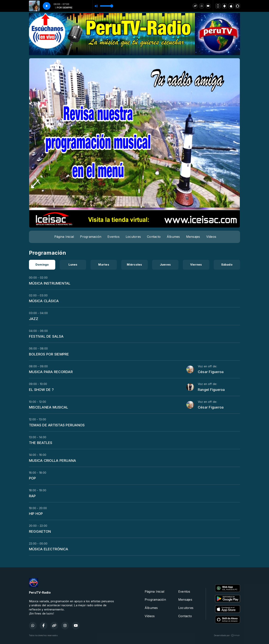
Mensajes (193, 237)
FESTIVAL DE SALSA (46, 336)
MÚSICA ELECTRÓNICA (49, 549)
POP (33, 478)
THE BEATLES (41, 443)
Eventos (113, 237)
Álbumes (173, 237)
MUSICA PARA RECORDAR (51, 372)
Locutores (133, 237)
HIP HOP (36, 514)
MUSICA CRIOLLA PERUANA (52, 460)
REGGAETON (40, 531)
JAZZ (34, 319)
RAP (32, 496)
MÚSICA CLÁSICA (44, 301)
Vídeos (211, 237)
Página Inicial (64, 237)
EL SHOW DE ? (41, 390)
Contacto (154, 237)
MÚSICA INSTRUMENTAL (50, 283)
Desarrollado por (227, 635)
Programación (91, 237)
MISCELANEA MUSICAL (49, 407)
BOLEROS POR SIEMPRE (49, 354)
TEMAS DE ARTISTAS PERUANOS (57, 425)
